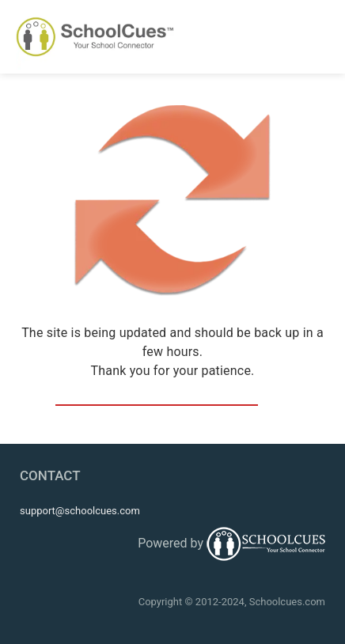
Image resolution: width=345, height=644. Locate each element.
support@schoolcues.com (80, 511)
